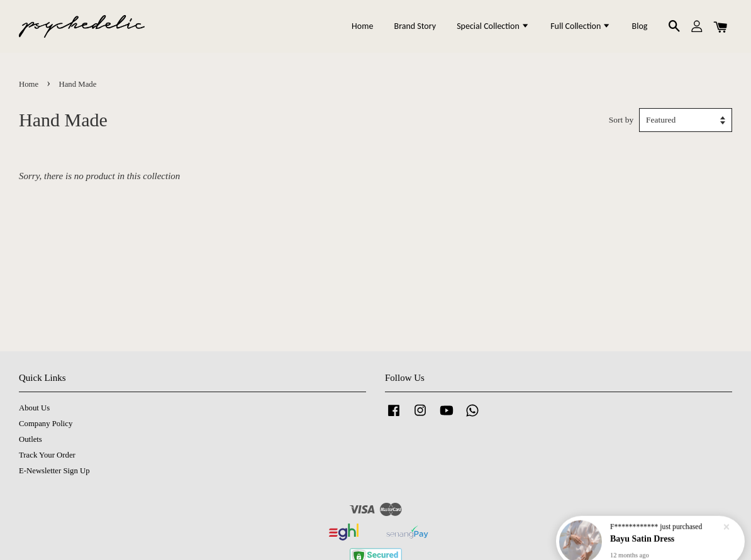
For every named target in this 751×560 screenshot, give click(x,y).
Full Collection (581, 26)
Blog (640, 26)
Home (362, 26)
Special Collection (493, 26)
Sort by (621, 120)
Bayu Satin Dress (643, 527)
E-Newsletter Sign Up (54, 471)
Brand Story (415, 26)
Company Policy (46, 424)
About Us (34, 408)
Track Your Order (47, 455)
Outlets (31, 439)
